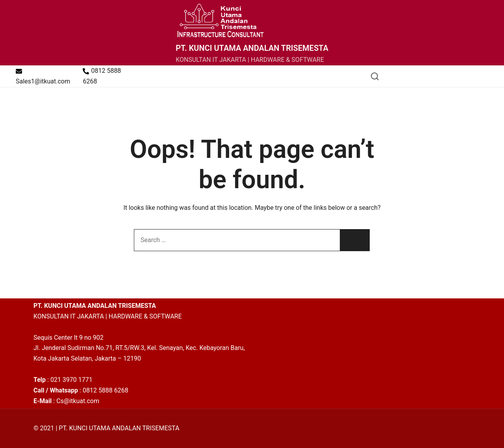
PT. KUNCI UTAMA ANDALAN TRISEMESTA (252, 48)
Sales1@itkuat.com (43, 77)
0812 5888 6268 (102, 76)
